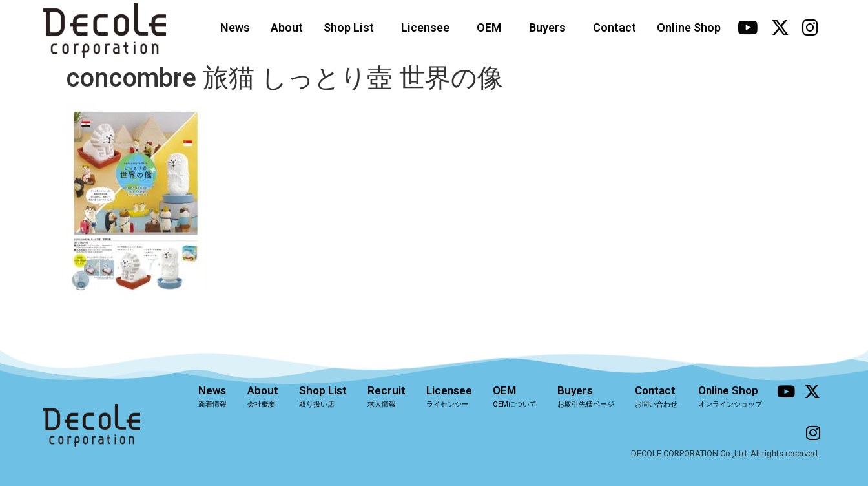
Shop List (352, 27)
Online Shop (689, 27)
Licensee (429, 27)
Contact (615, 27)
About (287, 27)
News (235, 27)
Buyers (551, 27)
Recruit (387, 396)
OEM (492, 27)
